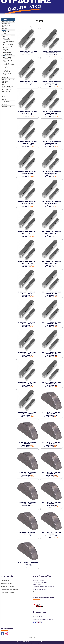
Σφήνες (48, 12)
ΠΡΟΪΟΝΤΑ (28, 12)
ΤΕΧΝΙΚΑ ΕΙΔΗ (41, 12)
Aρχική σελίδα (20, 12)
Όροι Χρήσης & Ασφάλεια (7, 593)
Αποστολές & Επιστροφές (7, 587)
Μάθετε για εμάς (5, 580)
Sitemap (30, 637)
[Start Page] (32, 2)
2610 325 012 (53, 586)
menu (2, 2)
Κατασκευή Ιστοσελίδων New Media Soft (32, 643)
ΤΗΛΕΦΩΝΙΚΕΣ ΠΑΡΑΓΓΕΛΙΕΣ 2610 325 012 (54, 6)
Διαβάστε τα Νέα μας (6, 584)
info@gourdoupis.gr (41, 589)
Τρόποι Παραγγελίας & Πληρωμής (10, 590)
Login (34, 637)
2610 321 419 (46, 586)
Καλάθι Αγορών (38, 616)
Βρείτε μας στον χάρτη (39, 592)
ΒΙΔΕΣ (34, 12)
